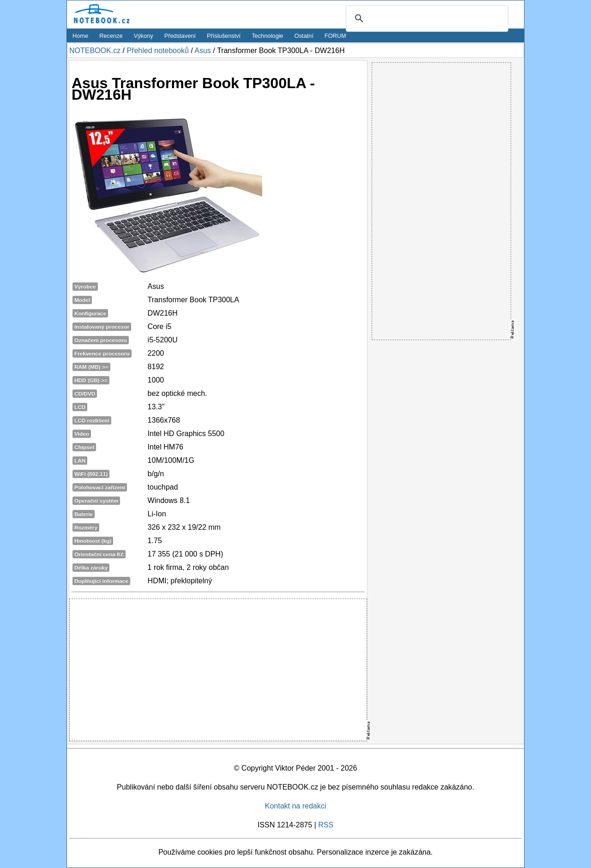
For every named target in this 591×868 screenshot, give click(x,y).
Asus (203, 51)
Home (80, 36)
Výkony (144, 36)
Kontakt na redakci (296, 806)
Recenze (111, 36)
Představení (180, 36)
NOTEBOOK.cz (95, 51)
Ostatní (304, 36)
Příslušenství (224, 36)
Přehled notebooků (157, 51)
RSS (326, 825)
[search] (426, 19)
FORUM (335, 36)
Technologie (267, 36)
